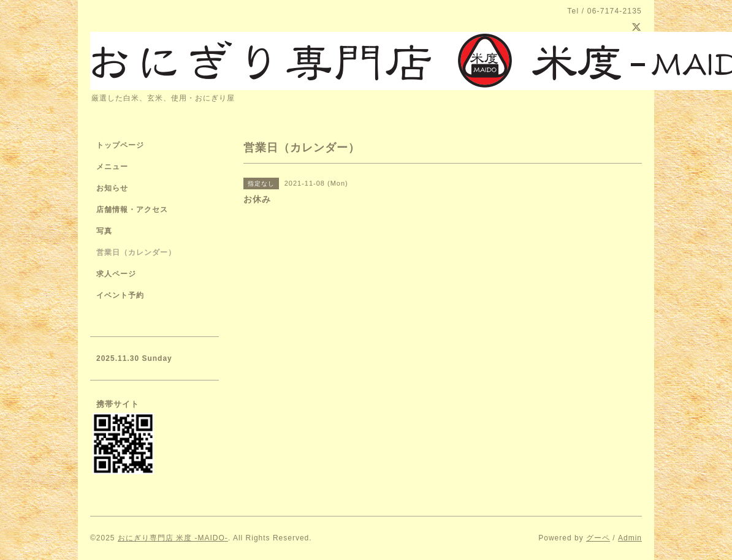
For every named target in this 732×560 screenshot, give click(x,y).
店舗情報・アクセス (132, 210)
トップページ (120, 145)
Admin (630, 538)
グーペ (598, 538)
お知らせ (112, 188)
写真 (104, 231)
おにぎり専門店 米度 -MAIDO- (173, 538)
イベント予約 (120, 295)
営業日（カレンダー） (136, 252)
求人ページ (116, 274)
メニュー (112, 167)
